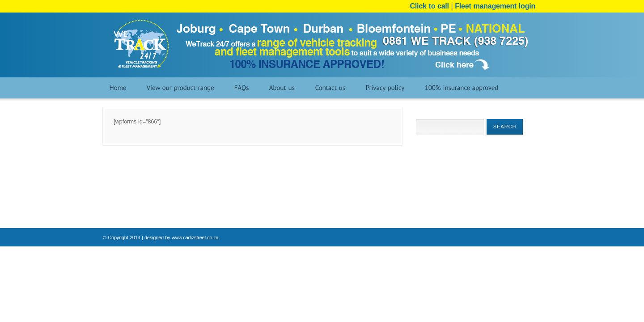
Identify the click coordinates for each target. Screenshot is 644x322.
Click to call (431, 6)
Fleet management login (495, 6)
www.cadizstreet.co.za (195, 237)
